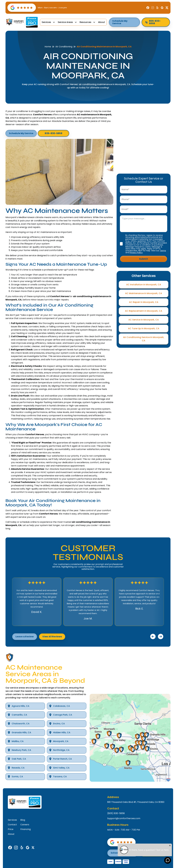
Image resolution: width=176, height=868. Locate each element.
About (101, 22)
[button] (49, 22)
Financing (26, 829)
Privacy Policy (136, 253)
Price (11, 829)
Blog (23, 820)
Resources (85, 22)
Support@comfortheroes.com (124, 818)
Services (46, 22)
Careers (25, 825)
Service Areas (65, 22)
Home (48, 47)
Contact (12, 825)
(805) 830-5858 (116, 813)
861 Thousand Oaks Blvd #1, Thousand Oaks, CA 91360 (136, 802)
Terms (163, 251)
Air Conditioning (64, 47)
